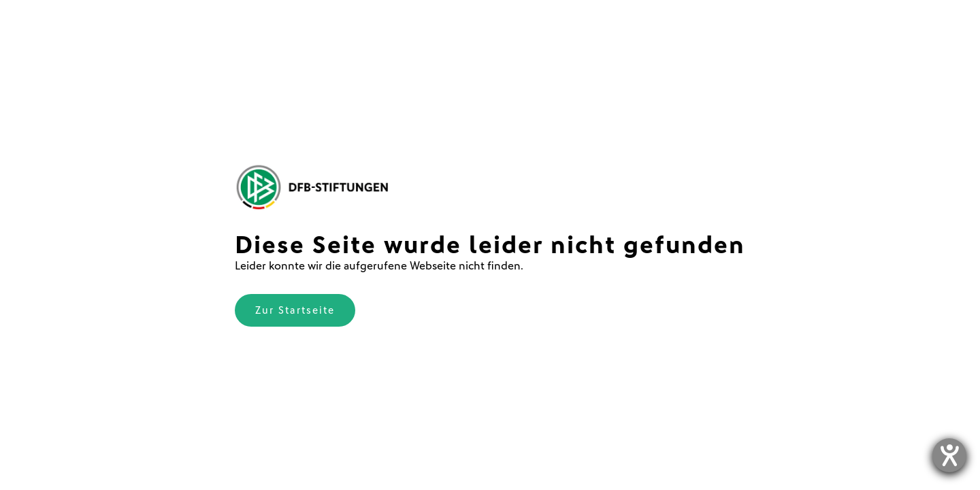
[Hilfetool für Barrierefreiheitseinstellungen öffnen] (949, 455)
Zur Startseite (295, 310)
